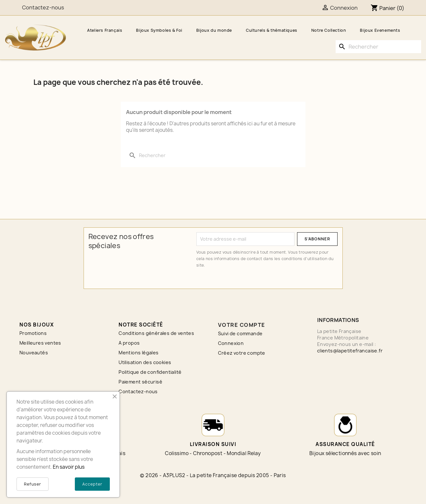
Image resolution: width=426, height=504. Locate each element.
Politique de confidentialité (150, 372)
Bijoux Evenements (380, 30)
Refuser (33, 484)
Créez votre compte (242, 353)
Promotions (33, 333)
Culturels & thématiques (272, 30)
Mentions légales (138, 353)
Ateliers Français (105, 30)
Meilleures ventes (40, 343)
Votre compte (242, 325)
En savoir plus (69, 467)
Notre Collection (329, 30)
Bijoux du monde (214, 30)
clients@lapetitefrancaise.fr (350, 351)
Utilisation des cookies (145, 362)
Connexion (231, 343)
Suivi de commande (240, 333)
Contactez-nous (138, 391)
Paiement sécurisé (140, 382)
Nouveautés (34, 353)
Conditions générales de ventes (156, 333)
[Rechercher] (378, 47)
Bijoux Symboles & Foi (159, 30)
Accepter (92, 484)
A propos (129, 343)
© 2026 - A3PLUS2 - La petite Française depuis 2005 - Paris (213, 475)
